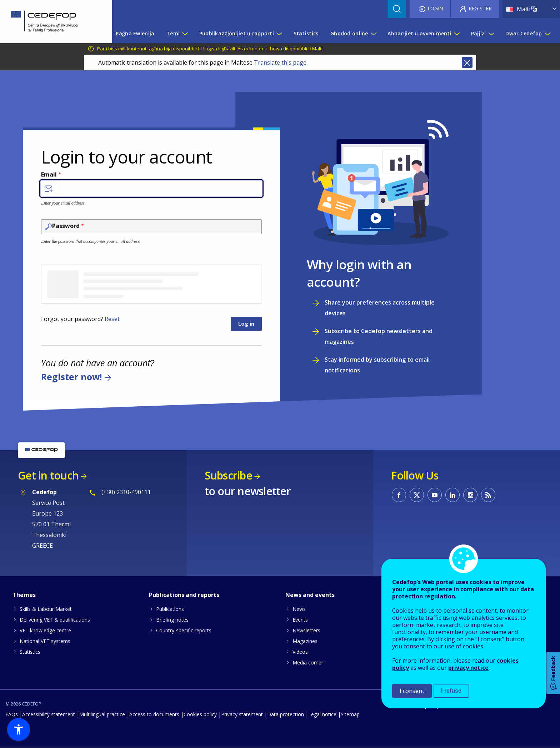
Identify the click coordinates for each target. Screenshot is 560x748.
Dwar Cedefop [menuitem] (524, 33)
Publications (170, 609)
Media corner (308, 662)
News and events (310, 595)
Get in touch (48, 475)
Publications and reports (184, 595)
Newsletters (306, 630)
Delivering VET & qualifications (55, 620)
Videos (300, 652)
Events (300, 620)
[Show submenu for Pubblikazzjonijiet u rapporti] (279, 34)
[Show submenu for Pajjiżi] (491, 34)
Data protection (286, 714)
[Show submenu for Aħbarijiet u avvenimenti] (456, 34)
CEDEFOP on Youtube (435, 495)
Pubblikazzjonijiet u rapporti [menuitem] (237, 33)
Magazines (305, 641)
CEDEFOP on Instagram (470, 495)
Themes (24, 595)
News (299, 609)
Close (467, 62)
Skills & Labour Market (46, 609)
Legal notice (322, 714)
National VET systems (45, 641)
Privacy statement (242, 714)
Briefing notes (172, 620)
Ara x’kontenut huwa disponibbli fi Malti (280, 49)
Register (480, 8)
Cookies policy (200, 714)
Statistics (30, 652)
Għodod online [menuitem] (349, 33)
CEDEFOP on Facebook (399, 495)
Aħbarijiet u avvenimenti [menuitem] (419, 33)
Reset (112, 319)
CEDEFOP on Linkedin (452, 495)
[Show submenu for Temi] (185, 34)
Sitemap (350, 714)
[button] (19, 729)
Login (435, 8)
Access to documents (154, 714)
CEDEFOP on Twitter (417, 495)
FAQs (12, 714)
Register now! (71, 377)
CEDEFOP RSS (488, 495)
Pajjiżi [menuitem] (479, 33)
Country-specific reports (184, 630)
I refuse (451, 691)
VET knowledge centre (45, 630)
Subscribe (228, 475)
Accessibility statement (49, 714)
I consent (412, 691)
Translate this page (280, 62)
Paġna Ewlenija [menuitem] (135, 33)
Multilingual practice (102, 714)
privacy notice (468, 668)
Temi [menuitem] (173, 33)
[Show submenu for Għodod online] (373, 34)
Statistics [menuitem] (306, 33)
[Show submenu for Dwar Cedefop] (547, 34)
